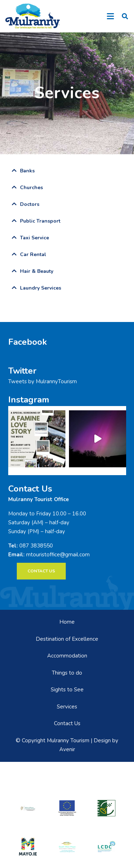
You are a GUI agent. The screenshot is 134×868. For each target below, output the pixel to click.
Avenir (67, 749)
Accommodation (67, 656)
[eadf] (67, 808)
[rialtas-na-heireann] (28, 808)
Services (67, 707)
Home (67, 622)
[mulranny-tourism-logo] (33, 16)
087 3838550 (36, 546)
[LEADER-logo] (106, 808)
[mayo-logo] (28, 847)
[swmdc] (67, 847)
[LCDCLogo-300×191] (106, 847)
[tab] (67, 171)
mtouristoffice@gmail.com (58, 555)
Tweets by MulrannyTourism (43, 381)
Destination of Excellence (67, 639)
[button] (110, 16)
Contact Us (67, 723)
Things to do (67, 673)
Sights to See (67, 690)
